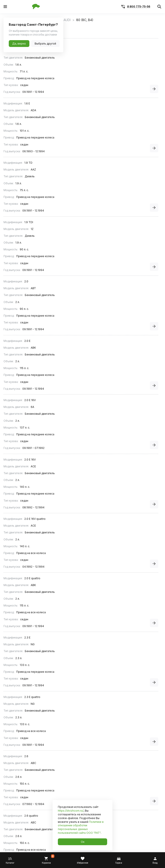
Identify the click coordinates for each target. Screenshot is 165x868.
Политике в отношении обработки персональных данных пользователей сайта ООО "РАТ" (81, 827)
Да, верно (19, 44)
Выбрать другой (45, 44)
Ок (83, 842)
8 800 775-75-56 (139, 6)
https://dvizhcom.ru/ (71, 811)
